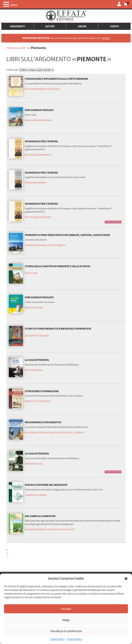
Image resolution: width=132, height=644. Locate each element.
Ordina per (13, 70)
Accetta (66, 609)
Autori (50, 26)
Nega (66, 620)
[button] (126, 579)
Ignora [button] (106, 38)
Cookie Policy (57, 639)
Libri (23, 48)
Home (11, 48)
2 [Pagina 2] (7, 553)
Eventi (115, 26)
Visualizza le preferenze (66, 631)
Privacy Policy (74, 639)
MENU (14, 5)
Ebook (82, 26)
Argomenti (17, 26)
